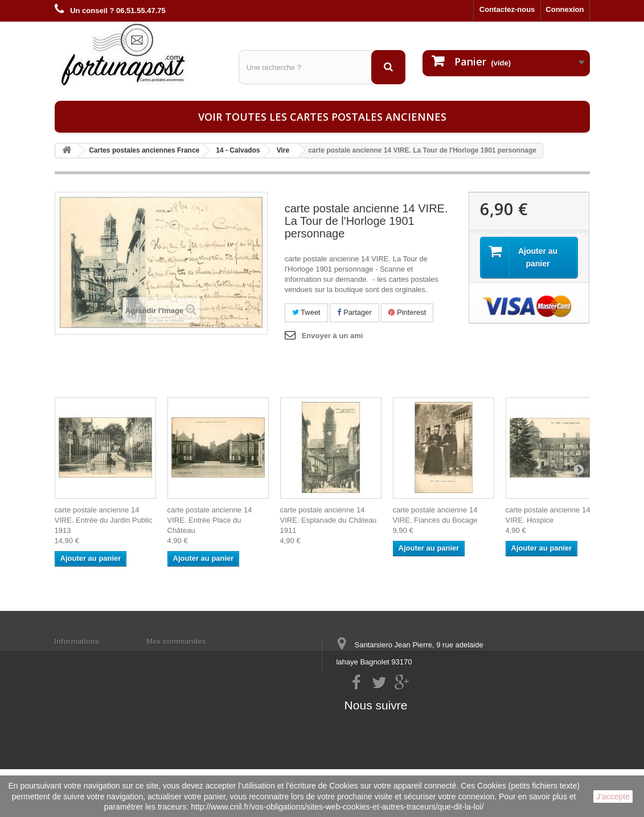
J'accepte (613, 797)
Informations (77, 641)
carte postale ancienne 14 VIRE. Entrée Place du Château (210, 520)
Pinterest (407, 312)
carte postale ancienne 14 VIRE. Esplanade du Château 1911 (329, 520)
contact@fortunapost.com (424, 704)
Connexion (565, 9)
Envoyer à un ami (333, 336)
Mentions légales (85, 656)
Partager (354, 312)
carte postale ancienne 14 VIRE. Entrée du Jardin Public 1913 (104, 520)
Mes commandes (176, 641)
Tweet (306, 312)
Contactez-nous (507, 9)
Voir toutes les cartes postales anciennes (322, 117)
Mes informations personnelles (201, 656)
